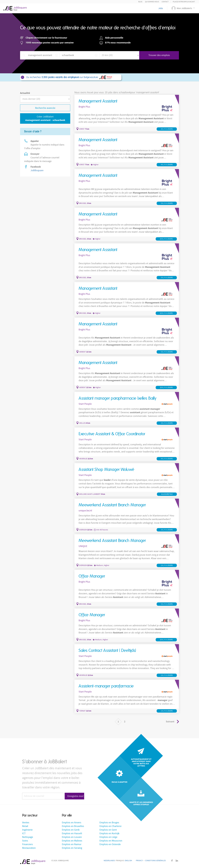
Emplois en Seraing (72, 848)
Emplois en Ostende (110, 844)
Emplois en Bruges (109, 823)
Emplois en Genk (71, 830)
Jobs (161, 8)
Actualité (25, 93)
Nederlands (109, 861)
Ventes (26, 823)
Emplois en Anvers (72, 823)
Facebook (172, 861)
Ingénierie (27, 830)
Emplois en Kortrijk (109, 833)
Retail (25, 826)
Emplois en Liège (108, 837)
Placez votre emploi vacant (184, 2)
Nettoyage (28, 837)
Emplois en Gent (108, 830)
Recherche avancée (45, 108)
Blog (140, 2)
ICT (24, 833)
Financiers (28, 844)
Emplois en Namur (72, 844)
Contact (165, 2)
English (128, 861)
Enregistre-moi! (76, 796)
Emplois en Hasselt (72, 833)
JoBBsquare (37, 170)
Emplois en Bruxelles (73, 826)
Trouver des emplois (159, 55)
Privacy (139, 861)
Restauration (29, 848)
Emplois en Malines (72, 841)
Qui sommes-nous (152, 2)
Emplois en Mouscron (111, 841)
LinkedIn (177, 861)
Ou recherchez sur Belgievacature (71, 77)
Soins (25, 841)
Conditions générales (155, 861)
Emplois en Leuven (72, 837)
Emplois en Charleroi (110, 826)
